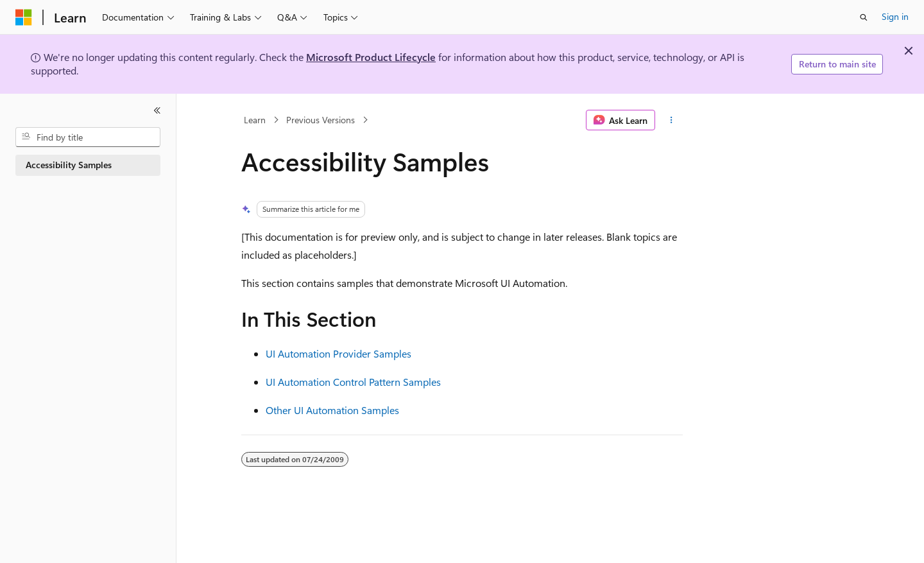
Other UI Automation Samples (332, 410)
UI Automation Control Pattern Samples (353, 382)
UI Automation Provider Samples (338, 353)
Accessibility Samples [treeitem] (69, 165)
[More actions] (672, 120)
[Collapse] (157, 110)
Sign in (895, 16)
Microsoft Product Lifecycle (371, 57)
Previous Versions (321, 120)
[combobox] (88, 137)
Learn (255, 120)
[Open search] (864, 17)
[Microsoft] (24, 17)
